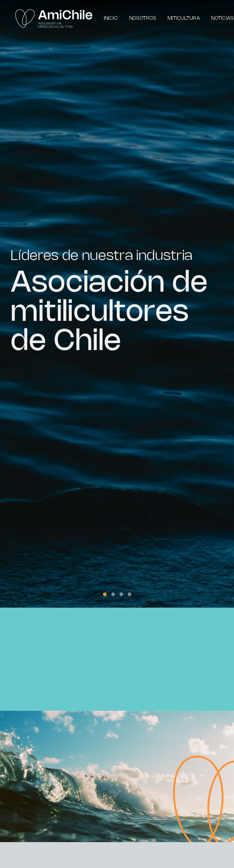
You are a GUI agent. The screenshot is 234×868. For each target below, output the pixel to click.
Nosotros (143, 18)
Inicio (111, 18)
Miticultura (184, 18)
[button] (105, 594)
